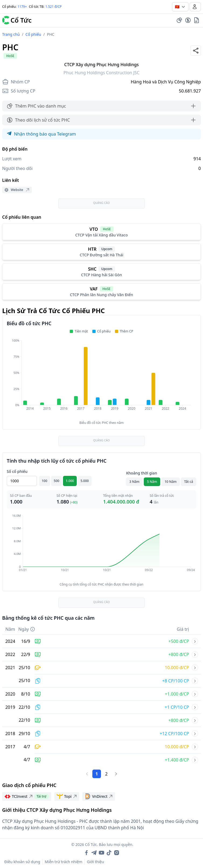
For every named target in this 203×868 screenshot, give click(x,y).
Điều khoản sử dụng (22, 862)
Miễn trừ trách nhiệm (64, 862)
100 (45, 481)
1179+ (22, 7)
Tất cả (189, 482)
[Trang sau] (116, 774)
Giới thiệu (96, 862)
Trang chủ (11, 34)
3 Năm (134, 482)
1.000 (70, 481)
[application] (101, 378)
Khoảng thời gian (141, 473)
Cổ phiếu (33, 34)
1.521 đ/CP (54, 7)
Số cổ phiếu (17, 471)
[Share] (196, 51)
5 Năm (152, 482)
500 (57, 481)
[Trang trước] (87, 774)
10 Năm (170, 482)
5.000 (85, 481)
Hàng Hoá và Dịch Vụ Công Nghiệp (166, 82)
